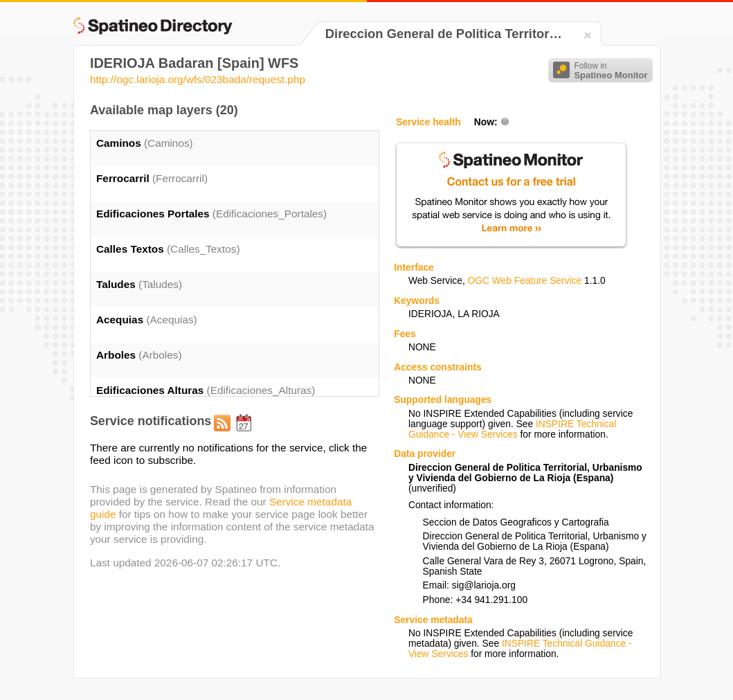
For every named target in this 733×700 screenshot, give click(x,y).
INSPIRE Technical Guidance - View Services (512, 429)
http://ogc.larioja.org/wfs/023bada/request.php (198, 79)
